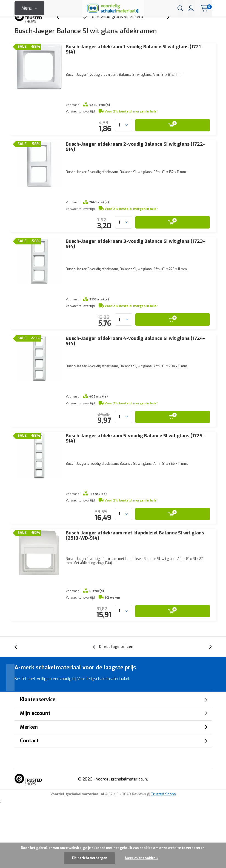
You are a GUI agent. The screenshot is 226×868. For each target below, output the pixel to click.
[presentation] (61, 26)
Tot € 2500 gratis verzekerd (116, 26)
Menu (27, 8)
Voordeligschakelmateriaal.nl (122, 835)
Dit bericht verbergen (90, 858)
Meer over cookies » (142, 858)
